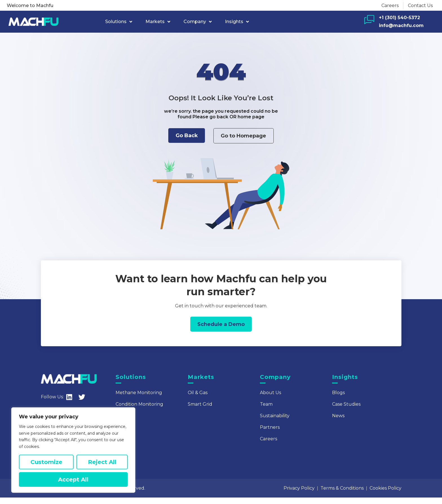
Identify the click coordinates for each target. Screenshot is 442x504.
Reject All (102, 462)
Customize (46, 462)
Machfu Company (78, 495)
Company (198, 22)
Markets (158, 22)
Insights (237, 22)
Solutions (119, 22)
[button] (182, 137)
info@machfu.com (401, 25)
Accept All (73, 479)
